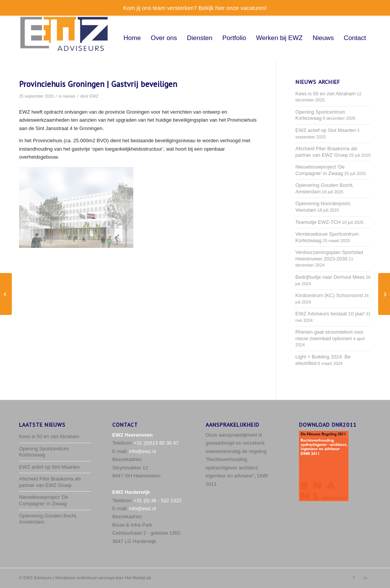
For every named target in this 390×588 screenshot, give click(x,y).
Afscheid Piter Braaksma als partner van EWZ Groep (327, 152)
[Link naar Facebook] (354, 578)
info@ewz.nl (143, 451)
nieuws (69, 96)
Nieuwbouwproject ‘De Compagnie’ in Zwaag (320, 170)
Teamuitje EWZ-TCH (318, 222)
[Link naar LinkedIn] (365, 578)
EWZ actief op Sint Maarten (326, 130)
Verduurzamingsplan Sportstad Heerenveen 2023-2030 (329, 255)
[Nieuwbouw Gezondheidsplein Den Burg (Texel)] (384, 294)
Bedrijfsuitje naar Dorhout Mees (330, 277)
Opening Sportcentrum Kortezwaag (320, 115)
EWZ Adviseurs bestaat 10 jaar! (330, 314)
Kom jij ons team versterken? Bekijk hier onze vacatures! (195, 8)
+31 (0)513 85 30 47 (156, 443)
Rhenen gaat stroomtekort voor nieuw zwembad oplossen (330, 335)
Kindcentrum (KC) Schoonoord (329, 295)
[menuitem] (132, 38)
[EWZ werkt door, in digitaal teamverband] (6, 294)
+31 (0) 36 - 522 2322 (157, 500)
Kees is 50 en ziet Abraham (326, 94)
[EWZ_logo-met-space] (64, 38)
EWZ (94, 96)
